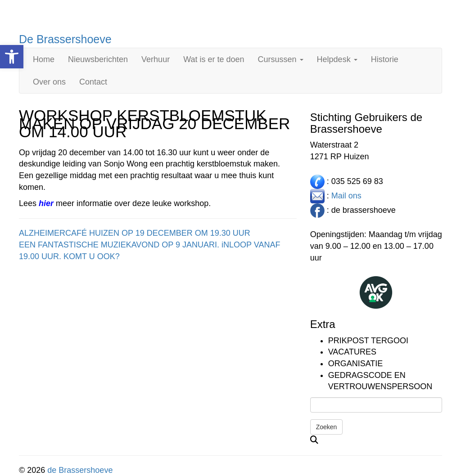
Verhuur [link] (156, 59)
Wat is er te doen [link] (214, 59)
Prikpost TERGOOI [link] (368, 341)
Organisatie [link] (356, 364)
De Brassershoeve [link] (65, 39)
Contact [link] (93, 82)
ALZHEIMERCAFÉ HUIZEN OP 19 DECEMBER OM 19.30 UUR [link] (135, 233)
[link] (12, 57)
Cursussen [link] (281, 59)
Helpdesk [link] (337, 59)
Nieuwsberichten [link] (98, 59)
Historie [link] (385, 59)
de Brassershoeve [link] (80, 470)
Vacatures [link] (352, 352)
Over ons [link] (49, 82)
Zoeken (327, 427)
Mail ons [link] (346, 195)
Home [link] (44, 59)
